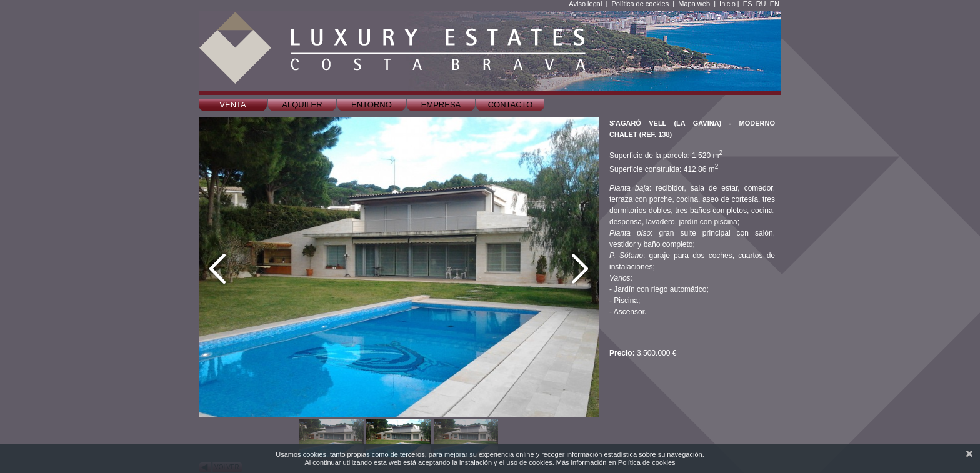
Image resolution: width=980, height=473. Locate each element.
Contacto (511, 105)
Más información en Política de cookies (616, 462)
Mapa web (694, 4)
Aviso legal (585, 4)
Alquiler (302, 105)
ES (748, 4)
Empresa (441, 105)
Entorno (372, 105)
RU (761, 4)
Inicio (727, 4)
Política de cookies (640, 4)
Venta (232, 105)
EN (775, 4)
